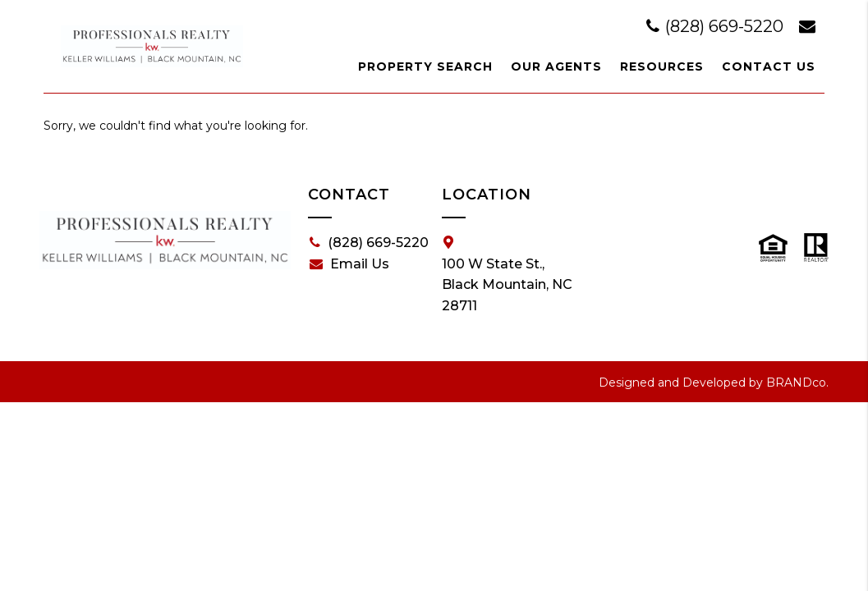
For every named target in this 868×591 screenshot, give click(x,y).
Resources (662, 66)
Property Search (425, 66)
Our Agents (556, 66)
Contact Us (769, 66)
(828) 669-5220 (717, 26)
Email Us (349, 264)
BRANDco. (797, 383)
